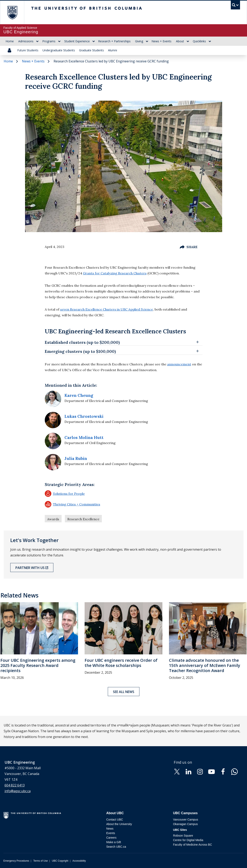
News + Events (161, 41)
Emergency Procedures (16, 861)
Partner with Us (30, 568)
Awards (53, 519)
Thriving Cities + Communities (72, 504)
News (110, 829)
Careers (111, 838)
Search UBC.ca (116, 847)
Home (10, 41)
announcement (179, 364)
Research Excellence (83, 519)
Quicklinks (199, 41)
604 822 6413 (15, 785)
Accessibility (79, 861)
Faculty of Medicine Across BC (193, 845)
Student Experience (77, 41)
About (180, 41)
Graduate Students (91, 50)
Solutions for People (65, 494)
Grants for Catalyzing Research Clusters (115, 273)
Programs (49, 41)
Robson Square (183, 836)
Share (189, 247)
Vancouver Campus (186, 820)
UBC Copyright (60, 861)
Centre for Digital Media (188, 840)
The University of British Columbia (12, 12)
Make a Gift (114, 842)
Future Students (28, 50)
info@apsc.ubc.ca (18, 791)
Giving (139, 41)
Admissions (26, 41)
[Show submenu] (37, 41)
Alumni (113, 50)
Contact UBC (115, 820)
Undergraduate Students (59, 50)
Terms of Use (41, 861)
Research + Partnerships (114, 41)
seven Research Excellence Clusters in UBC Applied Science (107, 309)
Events (111, 833)
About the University (119, 824)
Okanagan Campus (186, 824)
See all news (124, 692)
